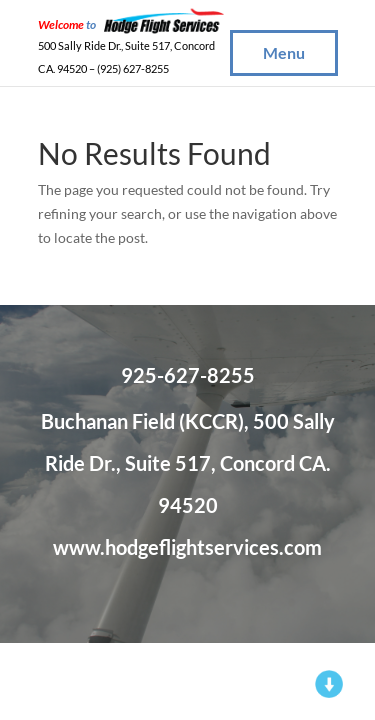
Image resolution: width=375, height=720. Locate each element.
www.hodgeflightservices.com (187, 547)
